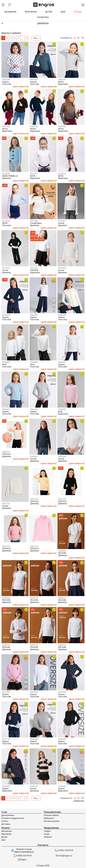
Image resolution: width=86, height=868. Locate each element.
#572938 (34, 221)
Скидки (47, 831)
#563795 (6, 452)
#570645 (62, 268)
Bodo (5, 364)
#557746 (6, 739)
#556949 (62, 739)
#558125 (34, 645)
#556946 (6, 786)
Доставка (6, 824)
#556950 (34, 739)
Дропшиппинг (8, 815)
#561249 (62, 499)
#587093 (34, 127)
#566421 (62, 362)
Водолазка (63, 84)
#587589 (6, 80)
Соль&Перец (36, 223)
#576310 (62, 174)
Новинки (48, 837)
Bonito (61, 82)
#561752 (6, 504)
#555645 (62, 786)
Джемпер (7, 178)
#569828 (6, 315)
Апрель (6, 82)
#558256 (6, 598)
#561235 (6, 546)
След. (36, 38)
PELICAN (62, 553)
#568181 (34, 315)
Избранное (49, 818)
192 (83, 38)
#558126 (6, 645)
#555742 (34, 786)
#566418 (6, 409)
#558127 (62, 598)
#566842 (6, 362)
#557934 (62, 692)
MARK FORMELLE (10, 176)
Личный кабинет (51, 815)
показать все (79, 801)
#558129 (34, 598)
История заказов (52, 821)
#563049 (62, 457)
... (23, 38)
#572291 (6, 268)
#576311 (34, 174)
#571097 (34, 268)
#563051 (34, 457)
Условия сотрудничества (13, 818)
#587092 (62, 127)
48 (75, 38)
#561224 (34, 546)
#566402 (34, 409)
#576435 (6, 174)
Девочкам (43, 23)
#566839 (34, 362)
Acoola (61, 223)
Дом (3, 840)
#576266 (6, 221)
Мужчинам (6, 834)
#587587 (34, 80)
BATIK (33, 176)
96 (78, 38)
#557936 (6, 692)
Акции (47, 834)
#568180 (62, 315)
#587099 (62, 80)
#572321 (62, 221)
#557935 (34, 692)
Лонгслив (7, 84)
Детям (4, 837)
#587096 (6, 127)
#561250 (34, 499)
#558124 (62, 645)
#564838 (62, 409)
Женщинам (7, 831)
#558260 (62, 551)
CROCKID (34, 270)
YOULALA (6, 454)
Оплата (5, 821)
